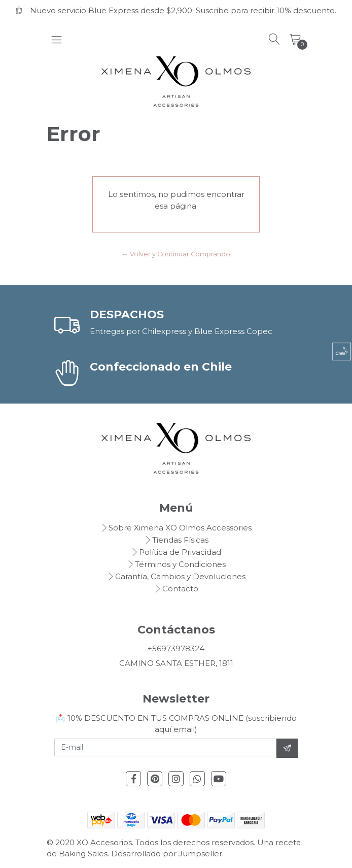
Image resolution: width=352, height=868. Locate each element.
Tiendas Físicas (180, 540)
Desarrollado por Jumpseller (167, 854)
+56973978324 (176, 648)
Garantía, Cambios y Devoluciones (180, 576)
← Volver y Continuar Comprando (176, 254)
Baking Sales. (85, 854)
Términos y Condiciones (180, 564)
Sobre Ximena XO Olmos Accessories (180, 528)
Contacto (180, 589)
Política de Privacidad (180, 552)
